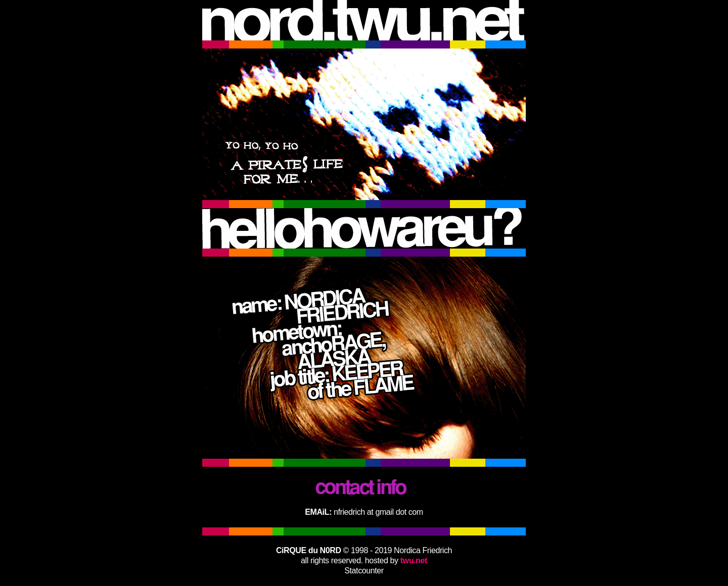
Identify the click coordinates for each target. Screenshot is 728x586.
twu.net (414, 560)
